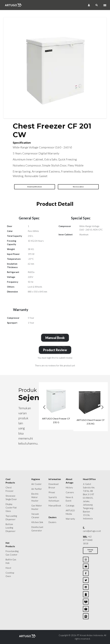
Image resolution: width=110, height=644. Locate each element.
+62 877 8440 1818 (88, 540)
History (69, 487)
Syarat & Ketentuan (54, 499)
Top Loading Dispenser (11, 518)
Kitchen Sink (37, 522)
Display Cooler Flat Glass (11, 508)
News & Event (69, 499)
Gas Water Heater (37, 507)
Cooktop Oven (10, 574)
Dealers (52, 522)
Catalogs (70, 506)
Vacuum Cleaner (35, 516)
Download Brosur (54, 486)
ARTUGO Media (70, 512)
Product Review (56, 350)
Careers (70, 492)
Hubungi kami (90, 551)
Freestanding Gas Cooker (12, 553)
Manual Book (56, 338)
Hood (8, 568)
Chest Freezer (10, 489)
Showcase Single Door (11, 497)
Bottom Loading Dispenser (11, 528)
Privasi (52, 492)
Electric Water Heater (35, 497)
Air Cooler (36, 484)
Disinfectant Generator (37, 529)
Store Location (78, 187)
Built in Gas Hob (11, 561)
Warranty (70, 519)
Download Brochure (35, 187)
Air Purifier (37, 489)
